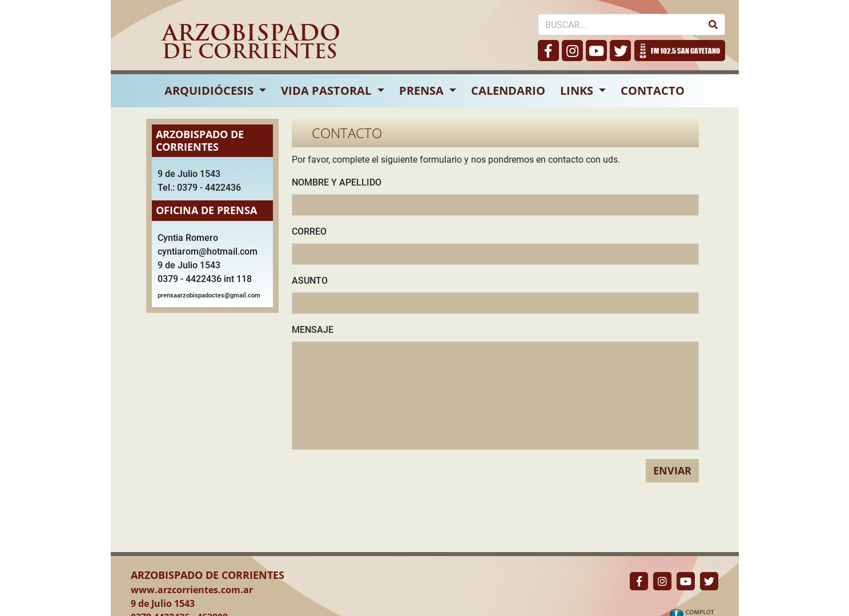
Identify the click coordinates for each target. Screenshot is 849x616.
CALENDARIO (508, 90)
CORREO (309, 231)
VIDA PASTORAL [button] (327, 90)
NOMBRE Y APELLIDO (337, 182)
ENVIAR (672, 470)
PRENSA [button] (423, 90)
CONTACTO (653, 90)
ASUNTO (310, 281)
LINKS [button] (578, 90)
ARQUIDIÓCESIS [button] (210, 90)
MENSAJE (313, 330)
